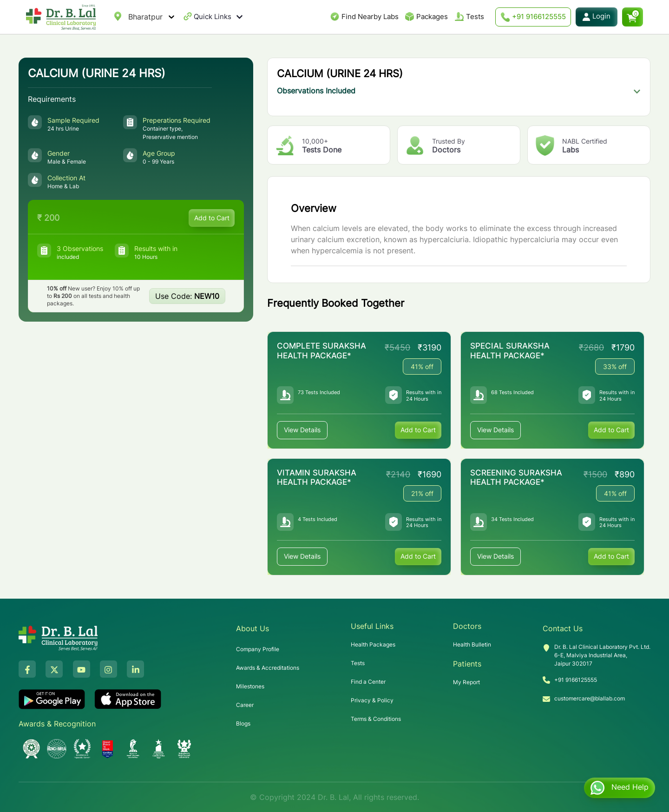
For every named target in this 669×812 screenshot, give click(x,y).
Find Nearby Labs (370, 17)
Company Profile (258, 649)
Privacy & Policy (372, 700)
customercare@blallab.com (590, 698)
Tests (475, 17)
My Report (466, 682)
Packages (432, 17)
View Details (302, 430)
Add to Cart (211, 218)
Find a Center (368, 682)
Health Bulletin (472, 644)
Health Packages (373, 644)
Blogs (243, 723)
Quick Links (218, 17)
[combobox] (129, 17)
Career (245, 705)
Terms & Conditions (376, 719)
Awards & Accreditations (268, 668)
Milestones (250, 686)
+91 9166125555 (533, 17)
